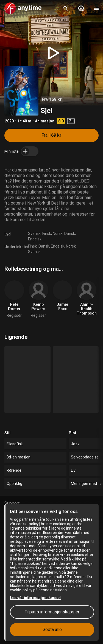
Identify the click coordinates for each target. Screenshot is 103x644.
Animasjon (45, 121)
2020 (9, 121)
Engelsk (35, 239)
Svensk (34, 234)
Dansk (70, 234)
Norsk (58, 234)
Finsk (47, 234)
